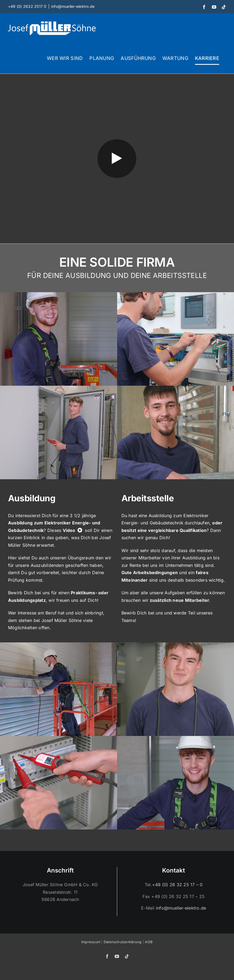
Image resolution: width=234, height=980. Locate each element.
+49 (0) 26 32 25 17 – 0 (177, 885)
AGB (149, 942)
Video (69, 530)
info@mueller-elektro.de (73, 6)
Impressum (91, 942)
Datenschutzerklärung (123, 942)
